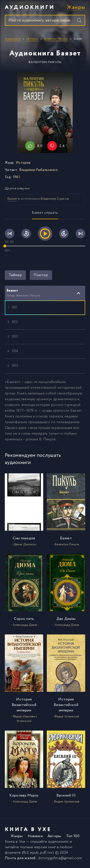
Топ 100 (73, 836)
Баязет (12, 199)
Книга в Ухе (15, 842)
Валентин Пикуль (45, 62)
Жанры (76, 8)
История (23, 163)
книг (52, 847)
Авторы (54, 836)
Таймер (15, 275)
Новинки (35, 836)
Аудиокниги (30, 7)
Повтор (41, 275)
